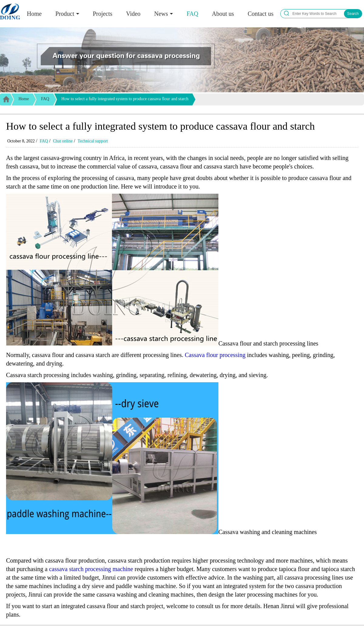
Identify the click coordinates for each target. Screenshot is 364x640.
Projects (103, 14)
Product (65, 14)
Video (133, 14)
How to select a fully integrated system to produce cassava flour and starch (125, 99)
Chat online (63, 141)
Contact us (260, 14)
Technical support (93, 141)
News (161, 14)
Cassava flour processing (215, 355)
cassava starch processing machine (91, 569)
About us (223, 14)
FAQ (192, 14)
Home (34, 14)
